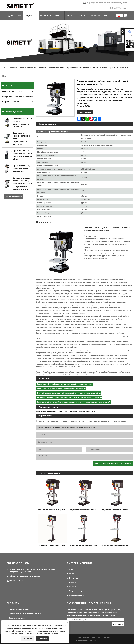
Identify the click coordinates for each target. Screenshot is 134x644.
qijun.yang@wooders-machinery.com (107, 3)
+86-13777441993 (118, 8)
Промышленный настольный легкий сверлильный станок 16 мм (61, 389)
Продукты (31, 16)
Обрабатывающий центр (12, 92)
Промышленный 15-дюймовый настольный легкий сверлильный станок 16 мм (98, 68)
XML (98, 638)
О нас (19, 16)
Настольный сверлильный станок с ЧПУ (80, 411)
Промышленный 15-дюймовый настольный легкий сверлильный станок (64, 384)
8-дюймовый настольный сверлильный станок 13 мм (53, 510)
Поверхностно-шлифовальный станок (17, 97)
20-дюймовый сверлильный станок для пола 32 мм (117, 545)
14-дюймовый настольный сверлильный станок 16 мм (117, 510)
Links (79, 638)
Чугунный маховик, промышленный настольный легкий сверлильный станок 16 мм (69, 393)
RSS (93, 638)
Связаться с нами (99, 16)
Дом (10, 16)
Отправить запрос (76, 16)
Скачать (59, 16)
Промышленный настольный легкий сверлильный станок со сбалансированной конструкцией (73, 402)
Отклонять (28, 638)
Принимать (42, 638)
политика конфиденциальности (45, 634)
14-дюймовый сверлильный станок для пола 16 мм (53, 545)
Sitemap (86, 638)
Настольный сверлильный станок (51, 68)
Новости (46, 16)
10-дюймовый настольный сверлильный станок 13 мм (85, 510)
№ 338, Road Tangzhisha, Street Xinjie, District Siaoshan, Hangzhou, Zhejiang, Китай (32, 571)
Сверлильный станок (27, 68)
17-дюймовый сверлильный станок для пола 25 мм (85, 545)
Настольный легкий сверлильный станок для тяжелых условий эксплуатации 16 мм (69, 398)
